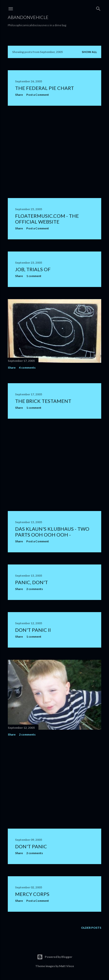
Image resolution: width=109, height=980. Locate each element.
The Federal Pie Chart (45, 88)
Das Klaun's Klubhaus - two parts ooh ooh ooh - (52, 532)
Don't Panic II (33, 630)
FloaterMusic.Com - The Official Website (47, 219)
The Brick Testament (43, 401)
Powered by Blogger (55, 957)
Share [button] (19, 95)
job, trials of (33, 269)
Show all (89, 52)
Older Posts (91, 928)
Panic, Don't (32, 582)
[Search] (98, 8)
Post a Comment (38, 95)
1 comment (34, 276)
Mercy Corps (32, 894)
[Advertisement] (54, 152)
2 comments (35, 589)
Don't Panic (31, 846)
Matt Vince (67, 966)
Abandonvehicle (28, 17)
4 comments (27, 368)
